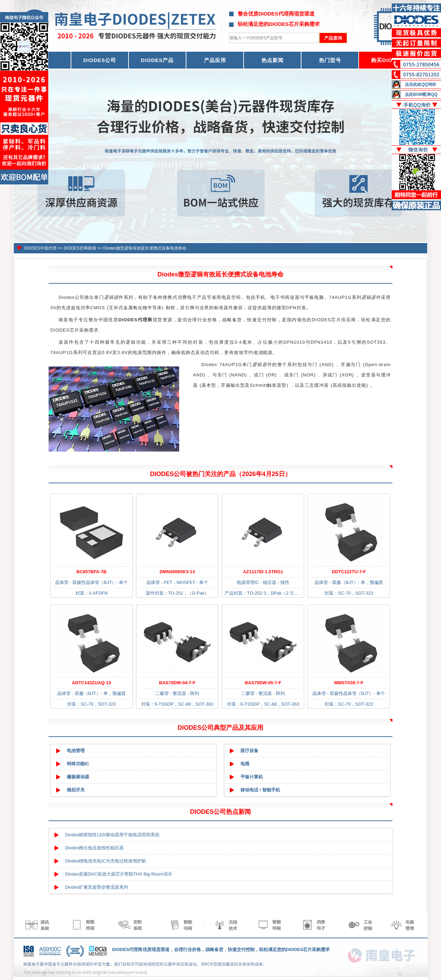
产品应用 (215, 60)
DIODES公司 (100, 60)
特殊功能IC (78, 764)
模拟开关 (76, 790)
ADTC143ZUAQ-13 (91, 683)
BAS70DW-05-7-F (263, 683)
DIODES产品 (157, 60)
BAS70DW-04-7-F (177, 683)
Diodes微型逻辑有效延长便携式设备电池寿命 (145, 248)
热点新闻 (273, 60)
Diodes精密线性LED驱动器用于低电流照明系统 (112, 835)
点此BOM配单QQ (421, 94)
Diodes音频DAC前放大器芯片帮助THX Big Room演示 (119, 874)
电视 (245, 764)
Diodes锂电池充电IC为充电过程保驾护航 (106, 861)
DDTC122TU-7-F (349, 572)
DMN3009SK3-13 (177, 572)
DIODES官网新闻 (80, 248)
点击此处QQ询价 (421, 84)
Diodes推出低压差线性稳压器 (94, 848)
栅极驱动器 (78, 777)
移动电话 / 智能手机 (260, 790)
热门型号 (330, 60)
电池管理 (76, 751)
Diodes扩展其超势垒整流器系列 (97, 887)
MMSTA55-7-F (349, 683)
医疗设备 (249, 751)
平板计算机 (252, 777)
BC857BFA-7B (91, 572)
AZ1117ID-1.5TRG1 (263, 572)
